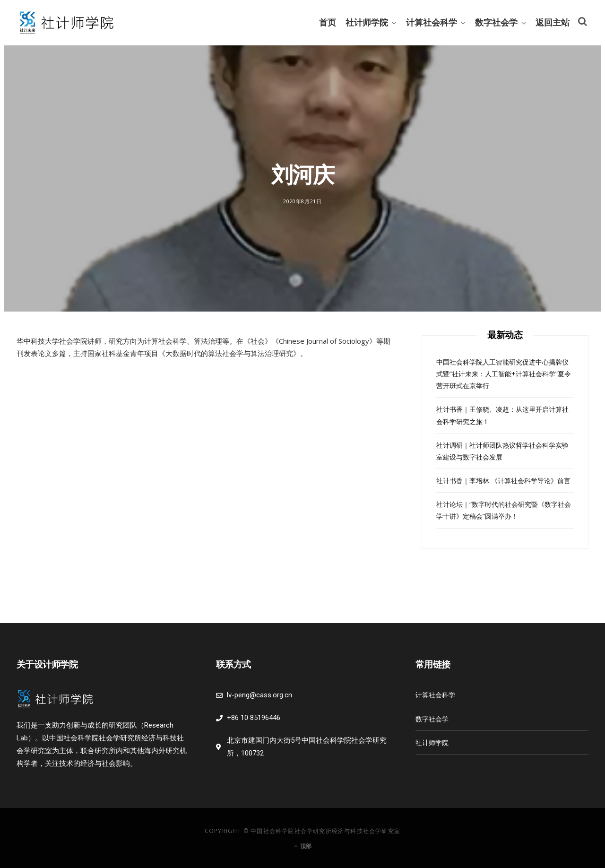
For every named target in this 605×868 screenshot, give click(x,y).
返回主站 (553, 22)
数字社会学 (496, 22)
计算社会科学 (432, 22)
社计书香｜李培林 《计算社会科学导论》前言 (503, 481)
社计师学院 (367, 22)
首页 (328, 22)
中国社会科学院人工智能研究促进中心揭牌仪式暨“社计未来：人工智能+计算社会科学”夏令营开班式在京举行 (504, 374)
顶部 (303, 846)
